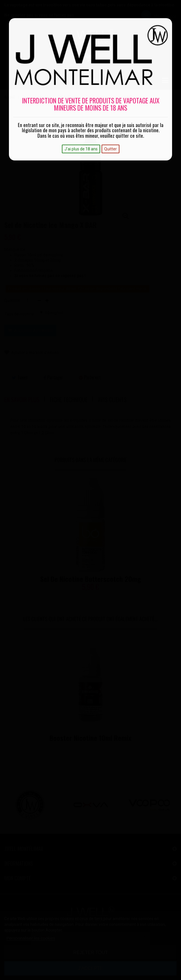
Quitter (110, 149)
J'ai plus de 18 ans (81, 149)
